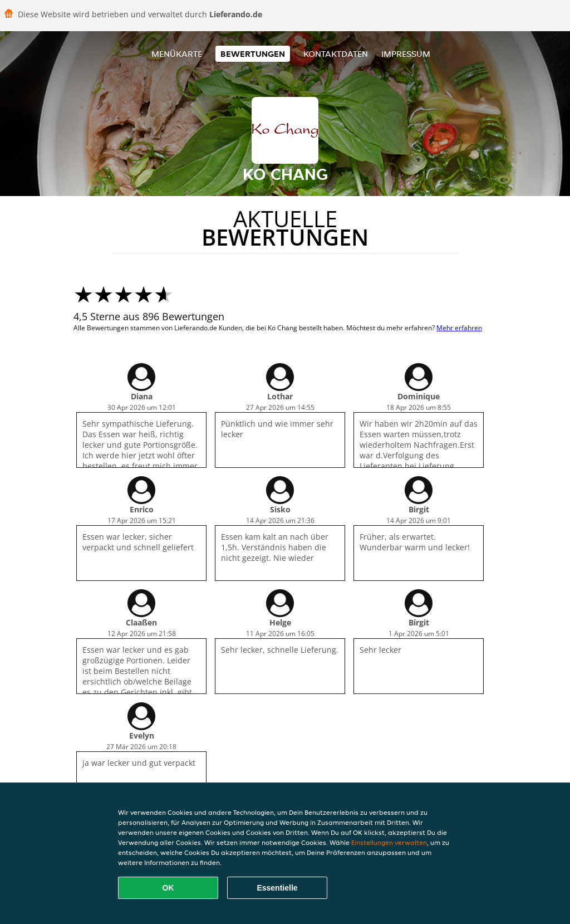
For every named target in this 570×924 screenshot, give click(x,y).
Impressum (406, 54)
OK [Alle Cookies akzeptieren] (168, 888)
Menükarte (177, 54)
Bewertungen (253, 54)
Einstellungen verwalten (389, 842)
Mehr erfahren (459, 328)
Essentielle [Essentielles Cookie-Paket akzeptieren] (277, 888)
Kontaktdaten (336, 54)
